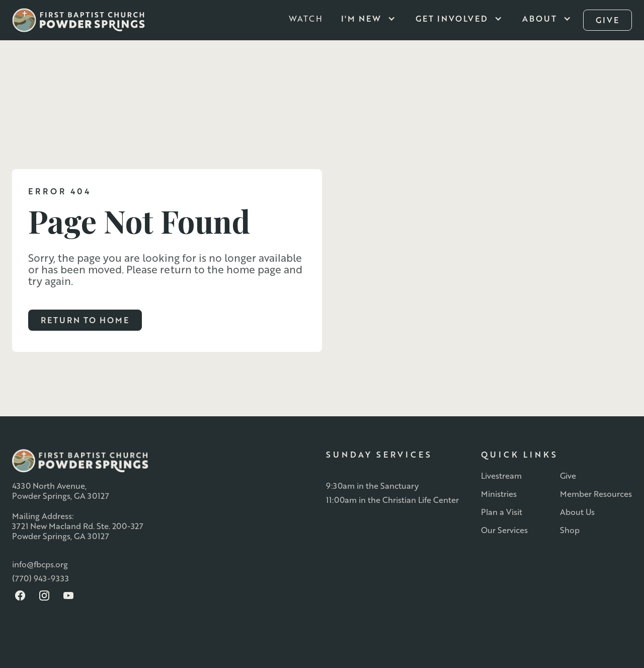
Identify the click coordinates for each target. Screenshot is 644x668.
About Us (577, 512)
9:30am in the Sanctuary (372, 486)
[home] (78, 20)
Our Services (504, 530)
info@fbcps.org (40, 564)
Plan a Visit (502, 512)
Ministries (499, 494)
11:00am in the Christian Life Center (392, 500)
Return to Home (85, 320)
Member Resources (596, 494)
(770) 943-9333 (41, 578)
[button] (370, 19)
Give (568, 476)
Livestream (501, 476)
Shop (570, 530)
